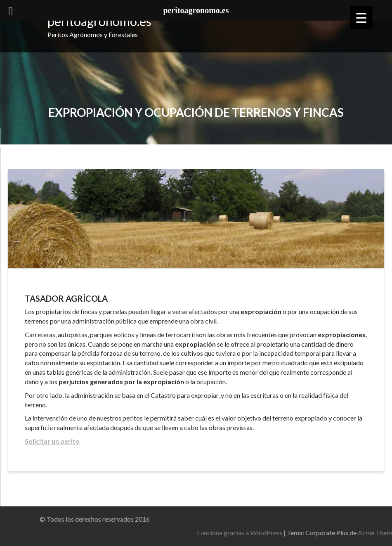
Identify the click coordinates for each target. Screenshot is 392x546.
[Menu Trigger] (361, 18)
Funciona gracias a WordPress (282, 533)
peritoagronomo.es (99, 21)
